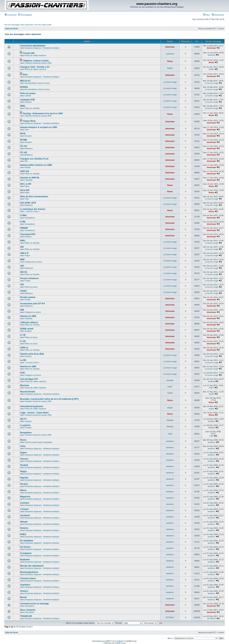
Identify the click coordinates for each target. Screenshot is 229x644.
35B (22, 310)
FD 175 (24, 146)
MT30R (24, 140)
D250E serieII (27, 329)
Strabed (24, 465)
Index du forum (12, 29)
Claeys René (29, 121)
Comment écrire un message (34, 604)
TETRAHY (170, 617)
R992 (23, 106)
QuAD (170, 393)
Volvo (27, 199)
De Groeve (25, 547)
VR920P (24, 228)
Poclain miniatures (29, 278)
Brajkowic (25, 560)
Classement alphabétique (33, 46)
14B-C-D (24, 253)
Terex (27, 130)
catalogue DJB (27, 100)
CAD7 (170, 387)
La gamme (25, 425)
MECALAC (25, 81)
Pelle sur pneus (28, 93)
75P (22, 285)
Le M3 (23, 360)
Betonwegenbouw (29, 572)
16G (22, 266)
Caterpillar (29, 180)
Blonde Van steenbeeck (32, 566)
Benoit (23, 597)
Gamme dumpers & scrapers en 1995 (39, 127)
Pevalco (24, 484)
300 (22, 247)
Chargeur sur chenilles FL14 (34, 159)
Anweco (24, 591)
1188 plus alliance (29, 322)
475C (23, 373)
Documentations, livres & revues (37, 83)
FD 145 (24, 152)
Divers (23, 440)
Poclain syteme (28, 297)
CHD (170, 434)
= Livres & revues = (32, 211)
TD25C (23, 291)
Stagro (23, 471)
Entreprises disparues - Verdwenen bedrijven (42, 48)
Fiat (26, 161)
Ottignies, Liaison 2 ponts (36, 61)
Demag (27, 167)
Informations (29, 606)
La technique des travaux (33, 209)
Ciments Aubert (28, 578)
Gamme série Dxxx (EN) (32, 354)
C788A (23, 215)
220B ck (24, 348)
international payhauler (32, 406)
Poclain (28, 281)
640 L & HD (26, 184)
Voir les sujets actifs (43, 25)
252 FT (23, 419)
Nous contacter (28, 610)
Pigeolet (24, 478)
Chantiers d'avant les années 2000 (38, 63)
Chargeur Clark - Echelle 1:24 (35, 67)
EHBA (23, 534)
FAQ (206, 15)
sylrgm (170, 408)
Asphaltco (25, 585)
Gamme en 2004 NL (30, 178)
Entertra (24, 528)
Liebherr (28, 96)
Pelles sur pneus (31, 287)
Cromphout (26, 553)
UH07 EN (25, 171)
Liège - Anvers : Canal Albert (34, 413)
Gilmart (24, 522)
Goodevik (25, 515)
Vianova (24, 459)
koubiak (170, 380)
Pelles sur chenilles (32, 108)
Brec (25, 74)
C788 (23, 222)
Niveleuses (29, 268)
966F (22, 259)
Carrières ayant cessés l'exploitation (39, 442)
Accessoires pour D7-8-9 (32, 304)
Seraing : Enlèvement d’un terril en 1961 (43, 113)
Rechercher (218, 15)
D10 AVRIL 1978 (28, 203)
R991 (23, 241)
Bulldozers (29, 149)
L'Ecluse (24, 509)
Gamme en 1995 (28, 367)
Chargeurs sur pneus (33, 312)
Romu (170, 61)
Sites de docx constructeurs (34, 197)
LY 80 (23, 341)
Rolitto (170, 68)
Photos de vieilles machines (35, 56)
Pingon (27, 256)
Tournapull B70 (28, 234)
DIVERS (24, 87)
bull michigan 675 (29, 379)
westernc (170, 441)
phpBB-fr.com (120, 643)
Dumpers (28, 102)
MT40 (23, 134)
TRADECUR (26, 616)
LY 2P (23, 335)
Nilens (23, 490)
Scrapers (28, 237)
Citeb (23, 446)
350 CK (24, 272)
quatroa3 (170, 54)
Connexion (11, 15)
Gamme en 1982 (28, 316)
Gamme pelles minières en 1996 (36, 165)
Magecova (25, 497)
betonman (170, 47)
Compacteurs (30, 218)
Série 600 (25, 190)
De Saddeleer (27, 541)
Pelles (27, 186)
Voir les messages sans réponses (19, 25)
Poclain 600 (29, 53)
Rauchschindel (28, 392)
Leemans (25, 503)
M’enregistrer (25, 15)
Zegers (24, 453)
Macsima (25, 385)
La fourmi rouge (170, 82)
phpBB (107, 641)
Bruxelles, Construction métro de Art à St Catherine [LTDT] (49, 399)
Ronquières (26, 433)
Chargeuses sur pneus (33, 262)
